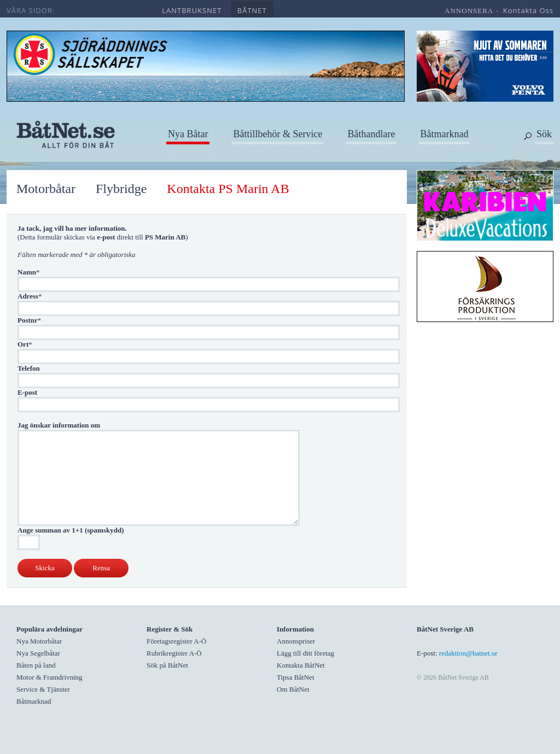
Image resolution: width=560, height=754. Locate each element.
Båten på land (36, 665)
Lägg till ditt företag (305, 653)
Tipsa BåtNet (296, 677)
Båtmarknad (444, 134)
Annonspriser (296, 641)
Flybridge (121, 189)
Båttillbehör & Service (278, 134)
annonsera (469, 11)
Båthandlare (371, 134)
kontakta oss (528, 10)
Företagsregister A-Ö (176, 641)
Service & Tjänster (43, 689)
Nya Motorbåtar (39, 641)
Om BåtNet (293, 689)
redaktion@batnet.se (468, 653)
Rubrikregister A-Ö (174, 653)
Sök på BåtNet (167, 665)
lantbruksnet (192, 10)
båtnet (252, 10)
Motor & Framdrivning (49, 677)
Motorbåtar (46, 189)
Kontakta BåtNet (301, 665)
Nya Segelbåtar (38, 653)
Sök (544, 134)
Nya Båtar (188, 134)
